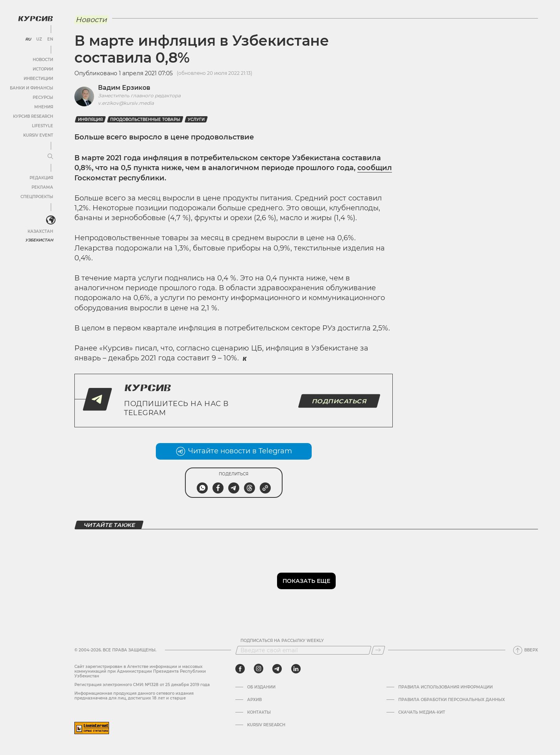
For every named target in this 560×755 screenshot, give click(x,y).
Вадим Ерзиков (124, 88)
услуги (196, 120)
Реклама (42, 187)
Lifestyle (43, 126)
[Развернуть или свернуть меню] (50, 157)
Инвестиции (38, 79)
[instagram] (259, 669)
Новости (43, 60)
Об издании (261, 687)
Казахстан (40, 231)
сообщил (375, 168)
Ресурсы (43, 97)
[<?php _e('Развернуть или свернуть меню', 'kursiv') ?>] (51, 220)
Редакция (41, 178)
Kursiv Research (266, 725)
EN (50, 39)
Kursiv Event (38, 135)
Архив (254, 700)
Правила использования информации (445, 687)
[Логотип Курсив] (35, 19)
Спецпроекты (37, 197)
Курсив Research (33, 116)
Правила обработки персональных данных (452, 700)
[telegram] (277, 669)
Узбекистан (39, 240)
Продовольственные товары (145, 120)
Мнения (44, 107)
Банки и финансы (31, 88)
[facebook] (240, 669)
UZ (39, 39)
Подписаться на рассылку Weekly (282, 641)
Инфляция (90, 120)
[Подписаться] (378, 650)
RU (28, 39)
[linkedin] (296, 669)
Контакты (259, 712)
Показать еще (306, 581)
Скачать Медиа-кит (422, 712)
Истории (43, 69)
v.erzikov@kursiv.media (126, 103)
